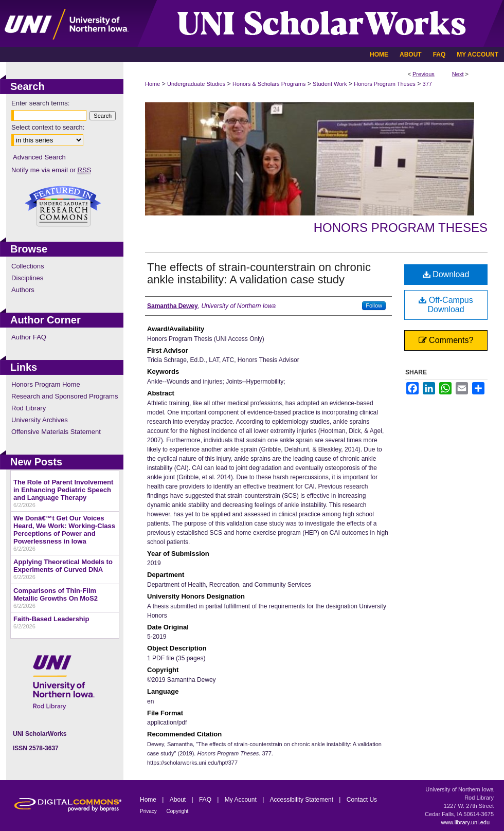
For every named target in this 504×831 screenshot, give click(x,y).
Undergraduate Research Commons (63, 206)
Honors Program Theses (385, 84)
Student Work (330, 84)
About (179, 800)
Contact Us (362, 800)
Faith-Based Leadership (51, 619)
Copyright (178, 811)
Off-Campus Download (446, 305)
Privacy (149, 811)
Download (446, 274)
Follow (374, 305)
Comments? (446, 340)
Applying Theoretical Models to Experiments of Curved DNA (63, 566)
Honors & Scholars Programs (269, 84)
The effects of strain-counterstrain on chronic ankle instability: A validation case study (259, 273)
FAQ (206, 800)
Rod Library (29, 408)
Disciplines (27, 278)
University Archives (40, 420)
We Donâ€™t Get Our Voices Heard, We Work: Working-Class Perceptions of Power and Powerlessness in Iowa (64, 530)
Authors (23, 290)
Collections (28, 266)
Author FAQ (29, 337)
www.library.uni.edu (465, 822)
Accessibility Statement (303, 800)
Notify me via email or (51, 170)
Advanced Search (39, 157)
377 (427, 84)
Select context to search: (48, 127)
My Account (241, 800)
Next (458, 74)
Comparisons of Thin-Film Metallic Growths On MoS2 (56, 594)
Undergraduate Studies (196, 84)
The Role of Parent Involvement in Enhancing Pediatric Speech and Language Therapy (63, 490)
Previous (424, 74)
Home (152, 84)
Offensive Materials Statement (56, 432)
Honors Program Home (46, 384)
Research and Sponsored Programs (65, 396)
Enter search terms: (40, 103)
